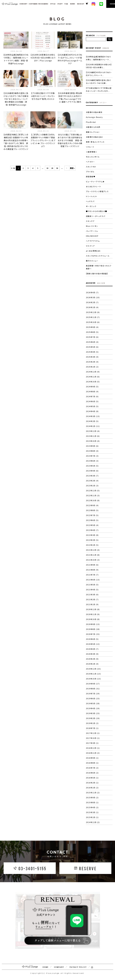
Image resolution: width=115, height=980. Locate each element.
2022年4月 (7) (92, 530)
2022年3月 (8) (92, 535)
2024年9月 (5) (92, 387)
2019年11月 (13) (93, 674)
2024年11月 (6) (93, 377)
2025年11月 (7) (93, 317)
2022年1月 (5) (92, 545)
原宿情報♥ (91, 177)
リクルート (90, 147)
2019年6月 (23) (93, 698)
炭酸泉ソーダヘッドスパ (95, 216)
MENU (46, 4)
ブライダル (90, 172)
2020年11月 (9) (93, 614)
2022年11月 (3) (93, 495)
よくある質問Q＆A (93, 251)
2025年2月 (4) (92, 362)
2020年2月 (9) (92, 659)
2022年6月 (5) (92, 520)
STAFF (60, 4)
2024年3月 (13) (93, 416)
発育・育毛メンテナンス (95, 142)
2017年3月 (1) (92, 743)
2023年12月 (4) (93, 431)
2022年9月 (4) (92, 505)
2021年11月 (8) (93, 555)
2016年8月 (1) (92, 763)
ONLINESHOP (92, 236)
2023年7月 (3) (92, 456)
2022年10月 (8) (93, 500)
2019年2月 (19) (93, 718)
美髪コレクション (93, 132)
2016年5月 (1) (92, 778)
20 (52, 168)
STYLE (53, 4)
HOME (46, 967)
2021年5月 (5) (92, 585)
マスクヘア (90, 246)
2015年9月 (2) (92, 798)
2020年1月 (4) (92, 664)
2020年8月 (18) (93, 629)
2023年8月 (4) (92, 451)
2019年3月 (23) (93, 713)
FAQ (66, 4)
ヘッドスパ (90, 201)
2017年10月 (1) (93, 738)
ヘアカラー (90, 162)
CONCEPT (23, 4)
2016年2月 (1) (92, 783)
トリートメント (91, 196)
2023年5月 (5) (92, 466)
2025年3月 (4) (92, 357)
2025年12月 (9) (93, 312)
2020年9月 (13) (93, 624)
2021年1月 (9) (92, 604)
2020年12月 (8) (93, 609)
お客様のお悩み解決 (94, 112)
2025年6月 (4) (92, 342)
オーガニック (91, 206)
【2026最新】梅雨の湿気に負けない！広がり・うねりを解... (98, 82)
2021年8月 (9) (92, 570)
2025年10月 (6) (93, 322)
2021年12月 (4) (93, 550)
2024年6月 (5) (92, 401)
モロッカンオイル (93, 157)
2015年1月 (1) (92, 817)
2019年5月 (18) (93, 703)
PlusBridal (91, 122)
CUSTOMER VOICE (35, 4)
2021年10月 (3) (93, 560)
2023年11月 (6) (93, 436)
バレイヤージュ (92, 231)
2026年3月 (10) (93, 297)
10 (47, 168)
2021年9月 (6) (92, 565)
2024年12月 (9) (93, 372)
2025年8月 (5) (92, 332)
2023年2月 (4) (92, 481)
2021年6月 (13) (93, 580)
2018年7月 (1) (92, 728)
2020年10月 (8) (93, 619)
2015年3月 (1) (92, 812)
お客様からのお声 (93, 127)
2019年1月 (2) (92, 723)
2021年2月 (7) (92, 599)
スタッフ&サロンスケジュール (98, 256)
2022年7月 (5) (92, 515)
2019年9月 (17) (93, 684)
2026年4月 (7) (92, 292)
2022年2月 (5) (92, 540)
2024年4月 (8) (92, 411)
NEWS (72, 4)
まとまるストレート (93, 186)
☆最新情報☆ (91, 152)
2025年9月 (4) (92, 327)
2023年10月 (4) (93, 441)
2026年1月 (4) (92, 307)
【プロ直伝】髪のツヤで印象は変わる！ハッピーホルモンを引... (99, 89)
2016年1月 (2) (92, 788)
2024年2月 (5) (92, 421)
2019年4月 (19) (93, 708)
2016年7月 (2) (92, 768)
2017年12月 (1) (93, 733)
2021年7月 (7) (92, 575)
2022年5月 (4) (92, 525)
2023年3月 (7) (92, 476)
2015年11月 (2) (93, 793)
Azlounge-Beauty (94, 117)
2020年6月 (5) (92, 639)
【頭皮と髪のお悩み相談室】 (97, 274)
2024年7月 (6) (92, 396)
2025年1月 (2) (92, 367)
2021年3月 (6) (92, 595)
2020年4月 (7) (92, 649)
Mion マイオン (92, 226)
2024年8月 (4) (92, 392)
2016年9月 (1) (92, 758)
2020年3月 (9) (92, 654)
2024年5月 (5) (92, 406)
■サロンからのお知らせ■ (97, 211)
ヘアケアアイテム (93, 241)
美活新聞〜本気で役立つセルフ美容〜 (99, 267)
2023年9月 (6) (92, 446)
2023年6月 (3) (92, 461)
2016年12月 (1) (93, 748)
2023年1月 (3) (92, 486)
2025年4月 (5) (92, 352)
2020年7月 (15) (93, 634)
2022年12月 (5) (93, 491)
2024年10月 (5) (93, 382)
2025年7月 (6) (92, 337)
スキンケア (90, 221)
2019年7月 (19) (93, 694)
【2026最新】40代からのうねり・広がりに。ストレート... (99, 74)
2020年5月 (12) (93, 644)
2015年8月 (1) (92, 802)
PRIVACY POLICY (78, 967)
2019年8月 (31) (93, 689)
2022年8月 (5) (92, 510)
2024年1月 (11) (93, 426)
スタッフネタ (91, 167)
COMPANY (59, 967)
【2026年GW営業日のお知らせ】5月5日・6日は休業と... (99, 66)
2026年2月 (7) (92, 302)
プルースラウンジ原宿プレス (97, 191)
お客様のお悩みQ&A (94, 137)
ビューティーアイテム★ (95, 182)
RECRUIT (80, 4)
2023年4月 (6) (92, 471)
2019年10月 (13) (93, 679)
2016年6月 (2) (92, 773)
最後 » (72, 168)
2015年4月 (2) (92, 807)
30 (57, 168)
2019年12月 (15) (93, 669)
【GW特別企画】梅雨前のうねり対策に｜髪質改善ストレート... (98, 58)
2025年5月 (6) (92, 347)
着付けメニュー (92, 261)
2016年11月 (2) (93, 753)
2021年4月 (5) (92, 590)
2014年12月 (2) (93, 822)
